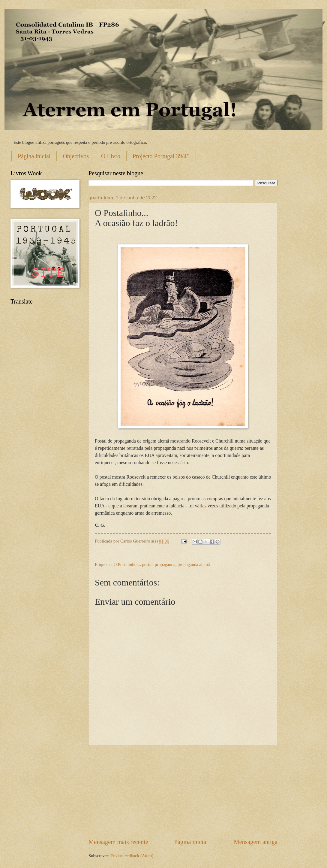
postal (147, 564)
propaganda (165, 564)
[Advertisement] (183, 791)
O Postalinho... (127, 564)
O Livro (111, 156)
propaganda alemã (194, 564)
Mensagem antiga (256, 842)
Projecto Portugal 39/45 (161, 156)
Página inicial (34, 156)
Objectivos (76, 156)
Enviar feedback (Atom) (132, 856)
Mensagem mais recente (118, 842)
